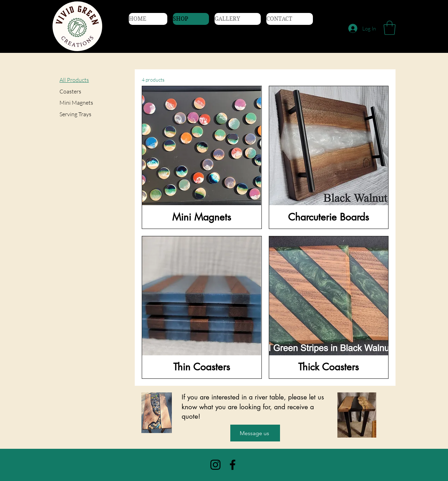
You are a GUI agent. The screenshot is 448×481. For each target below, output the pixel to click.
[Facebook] (233, 465)
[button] (390, 28)
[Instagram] (215, 465)
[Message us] (255, 433)
